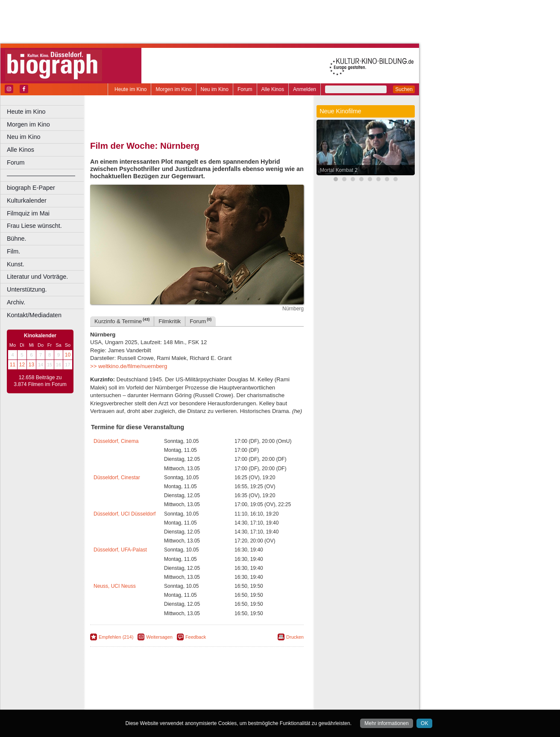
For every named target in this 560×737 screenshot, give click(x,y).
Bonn (150, 703)
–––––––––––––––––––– (41, 175)
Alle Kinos (273, 89)
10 (68, 355)
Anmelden (305, 89)
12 (22, 365)
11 (13, 365)
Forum (245, 89)
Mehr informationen (386, 723)
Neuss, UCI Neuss (115, 586)
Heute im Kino (130, 89)
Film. (13, 251)
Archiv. (16, 302)
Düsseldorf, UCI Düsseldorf (125, 514)
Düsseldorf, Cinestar (117, 478)
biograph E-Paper (31, 188)
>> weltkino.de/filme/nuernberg (129, 366)
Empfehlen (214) (116, 637)
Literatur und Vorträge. (37, 277)
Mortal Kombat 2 (339, 170)
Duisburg (260, 703)
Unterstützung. (27, 289)
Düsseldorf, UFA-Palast (120, 550)
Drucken (295, 637)
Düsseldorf (235, 703)
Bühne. (17, 239)
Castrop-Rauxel (176, 703)
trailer (197, 696)
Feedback (196, 637)
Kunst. (16, 264)
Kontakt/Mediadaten (34, 315)
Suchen (404, 89)
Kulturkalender (27, 200)
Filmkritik (170, 321)
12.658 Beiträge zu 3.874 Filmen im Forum (40, 381)
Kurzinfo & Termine (122, 321)
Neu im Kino (215, 89)
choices (151, 696)
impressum (201, 689)
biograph (128, 696)
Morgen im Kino (173, 89)
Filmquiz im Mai (28, 213)
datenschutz (232, 689)
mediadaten (263, 689)
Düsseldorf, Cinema (116, 441)
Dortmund (208, 703)
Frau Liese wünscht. (34, 226)
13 (31, 365)
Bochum (132, 703)
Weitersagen (159, 637)
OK (424, 723)
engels (172, 696)
